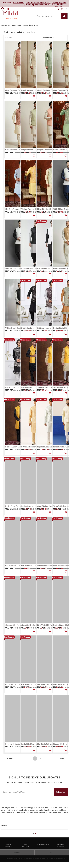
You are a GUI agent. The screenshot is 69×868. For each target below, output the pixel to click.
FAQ (52, 853)
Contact (17, 853)
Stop (68, 836)
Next (62, 758)
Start (66, 836)
